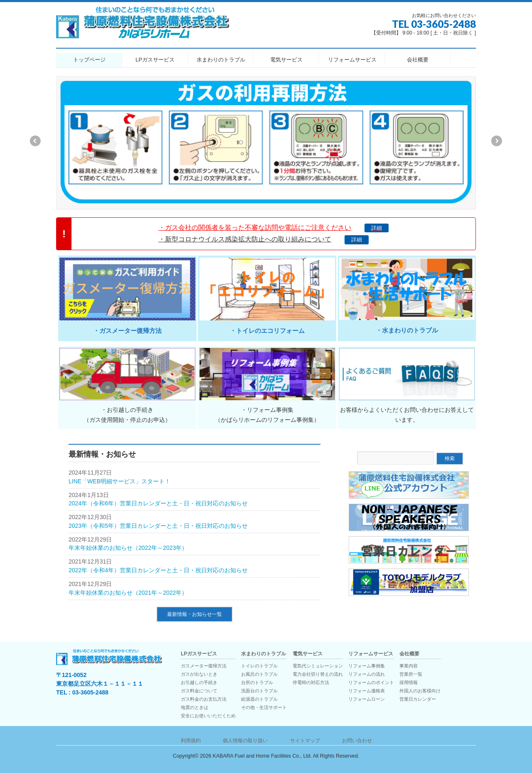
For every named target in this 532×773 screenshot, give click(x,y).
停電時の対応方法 (311, 682)
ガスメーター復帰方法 (204, 666)
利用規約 (191, 741)
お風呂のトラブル (259, 674)
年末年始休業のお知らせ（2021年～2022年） (128, 593)
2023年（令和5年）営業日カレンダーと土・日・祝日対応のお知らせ (158, 526)
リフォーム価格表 (367, 691)
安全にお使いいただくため (208, 716)
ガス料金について (199, 691)
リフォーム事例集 (367, 666)
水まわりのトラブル (264, 654)
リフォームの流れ (367, 674)
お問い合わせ (357, 741)
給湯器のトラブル (259, 699)
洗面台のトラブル (259, 691)
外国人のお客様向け (420, 691)
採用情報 (409, 682)
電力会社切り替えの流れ (318, 674)
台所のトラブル (257, 682)
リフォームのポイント (371, 682)
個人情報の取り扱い (245, 741)
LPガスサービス (199, 654)
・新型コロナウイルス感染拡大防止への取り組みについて (264, 239)
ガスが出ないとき (199, 674)
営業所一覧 (411, 674)
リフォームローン (367, 699)
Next (497, 141)
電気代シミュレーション (318, 666)
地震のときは (195, 707)
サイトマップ (305, 741)
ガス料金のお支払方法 (204, 699)
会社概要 (409, 654)
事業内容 (409, 666)
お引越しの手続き (199, 682)
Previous (35, 141)
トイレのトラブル (259, 666)
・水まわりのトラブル (407, 330)
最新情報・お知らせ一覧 (195, 614)
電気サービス (308, 654)
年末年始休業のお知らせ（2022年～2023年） (128, 548)
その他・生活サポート (264, 707)
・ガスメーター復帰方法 (127, 331)
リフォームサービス (371, 654)
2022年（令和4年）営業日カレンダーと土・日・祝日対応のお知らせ (158, 570)
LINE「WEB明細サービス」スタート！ (119, 481)
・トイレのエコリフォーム (267, 331)
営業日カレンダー (418, 699)
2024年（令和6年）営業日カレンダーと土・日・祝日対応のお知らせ (158, 503)
